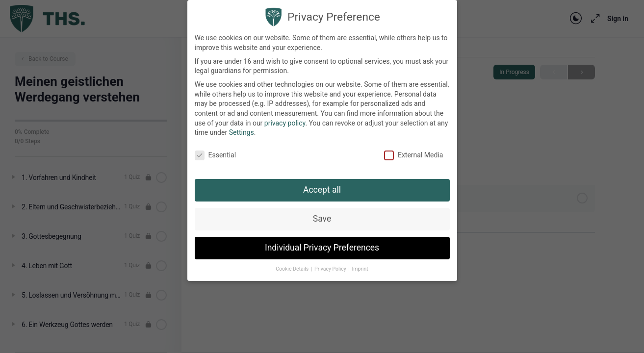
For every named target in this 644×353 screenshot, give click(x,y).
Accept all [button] (322, 184)
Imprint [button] (360, 263)
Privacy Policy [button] (331, 263)
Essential (216, 149)
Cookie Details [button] (293, 263)
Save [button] (322, 213)
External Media (413, 149)
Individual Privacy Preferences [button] (322, 242)
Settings (242, 127)
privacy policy (285, 117)
